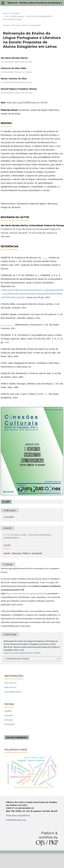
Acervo (15, 13)
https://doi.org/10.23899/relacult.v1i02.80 (27, 103)
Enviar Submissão (17, 737)
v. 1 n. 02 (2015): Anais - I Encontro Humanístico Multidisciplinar (28, 18)
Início (6, 13)
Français (9, 720)
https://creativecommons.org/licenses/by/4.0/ (26, 593)
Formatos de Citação (18, 659)
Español (8, 715)
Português (9, 724)
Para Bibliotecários (13, 692)
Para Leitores (10, 683)
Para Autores (10, 687)
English (8, 711)
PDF (7, 502)
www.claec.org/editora (18, 815)
